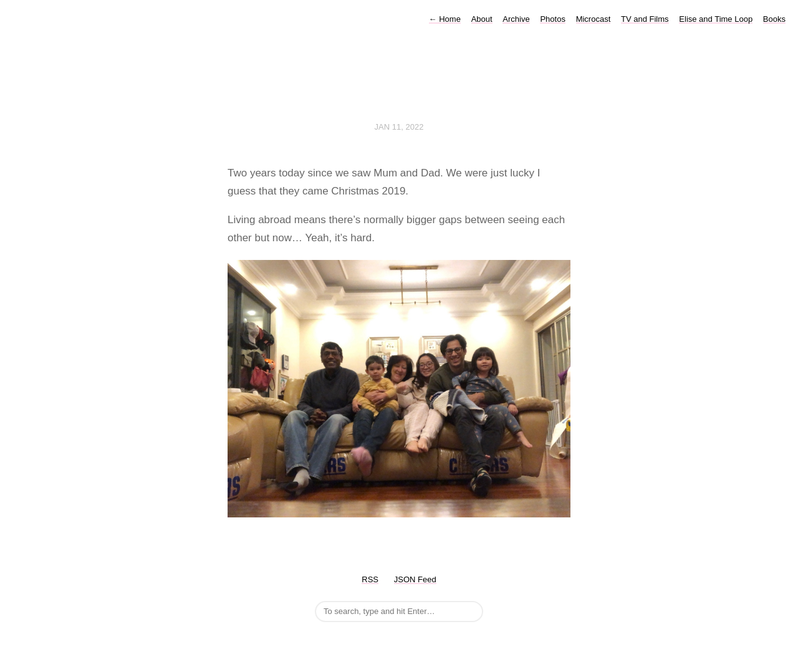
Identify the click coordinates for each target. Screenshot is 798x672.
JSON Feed (415, 579)
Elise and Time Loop (716, 19)
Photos (552, 19)
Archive (516, 19)
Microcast (594, 19)
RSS (370, 579)
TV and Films (645, 19)
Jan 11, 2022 (399, 127)
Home (445, 19)
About (482, 19)
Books (774, 19)
